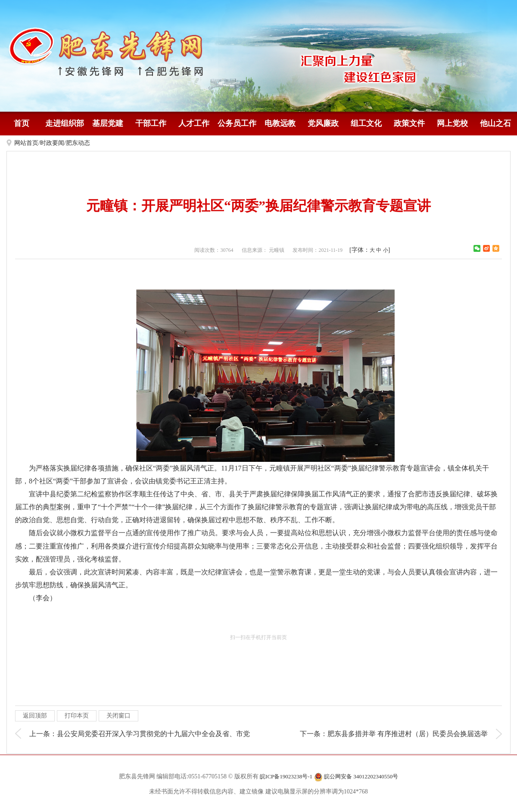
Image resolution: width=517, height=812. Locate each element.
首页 (22, 123)
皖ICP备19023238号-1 (286, 776)
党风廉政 (323, 123)
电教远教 (280, 123)
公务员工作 (237, 123)
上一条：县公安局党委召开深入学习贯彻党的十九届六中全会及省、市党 (140, 734)
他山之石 (495, 123)
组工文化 (366, 123)
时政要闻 (52, 143)
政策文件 (409, 123)
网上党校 (452, 123)
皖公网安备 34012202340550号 (356, 777)
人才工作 (194, 123)
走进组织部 (65, 123)
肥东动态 (78, 143)
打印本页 (77, 716)
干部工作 (151, 123)
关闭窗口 (118, 716)
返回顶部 (35, 716)
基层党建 (108, 123)
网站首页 (26, 143)
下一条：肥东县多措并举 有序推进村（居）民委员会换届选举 (394, 734)
